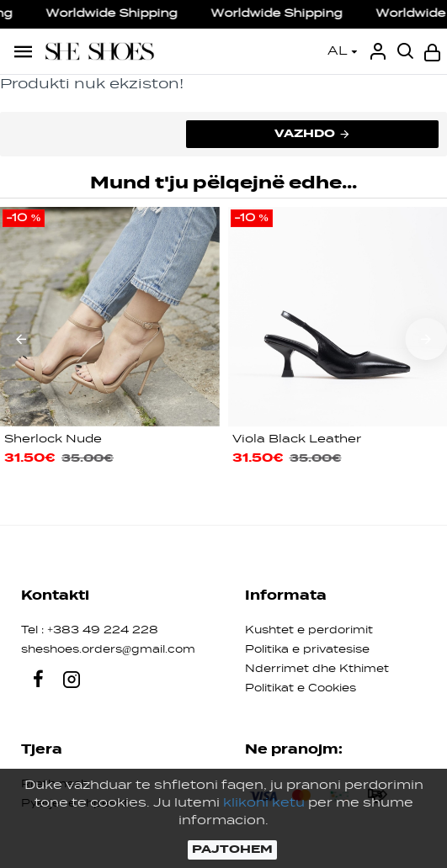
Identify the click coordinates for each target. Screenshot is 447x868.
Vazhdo (305, 134)
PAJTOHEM (232, 849)
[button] (21, 339)
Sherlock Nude (53, 439)
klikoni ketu (264, 803)
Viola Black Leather (297, 439)
